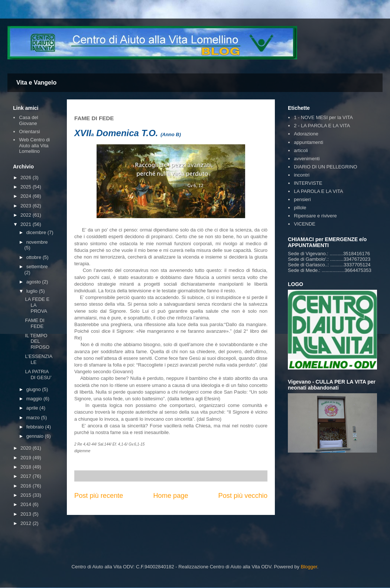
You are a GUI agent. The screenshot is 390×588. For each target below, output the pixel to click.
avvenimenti (307, 159)
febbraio (36, 427)
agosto (34, 282)
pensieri (302, 199)
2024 (27, 196)
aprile (33, 408)
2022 (27, 215)
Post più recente (99, 496)
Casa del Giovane (28, 120)
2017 (27, 476)
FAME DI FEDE (35, 323)
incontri (302, 175)
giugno (34, 389)
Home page (170, 496)
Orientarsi (29, 132)
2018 (27, 467)
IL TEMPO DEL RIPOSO (37, 341)
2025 (27, 187)
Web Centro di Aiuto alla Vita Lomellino (34, 145)
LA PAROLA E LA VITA (318, 191)
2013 (27, 514)
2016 (27, 486)
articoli (301, 150)
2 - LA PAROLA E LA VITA (322, 126)
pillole (300, 208)
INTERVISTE (308, 183)
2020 (27, 448)
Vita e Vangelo (36, 83)
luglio (33, 291)
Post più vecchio (243, 496)
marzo (34, 418)
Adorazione (306, 134)
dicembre (37, 232)
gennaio (36, 436)
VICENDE (305, 224)
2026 (27, 178)
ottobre (35, 257)
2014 (27, 504)
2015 (27, 495)
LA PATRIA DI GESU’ (38, 375)
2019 (27, 458)
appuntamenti (308, 142)
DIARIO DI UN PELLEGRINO (325, 167)
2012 (27, 523)
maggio (35, 399)
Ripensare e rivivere (315, 216)
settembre (37, 267)
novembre (37, 242)
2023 (27, 206)
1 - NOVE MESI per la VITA (323, 117)
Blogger (309, 567)
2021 (27, 224)
